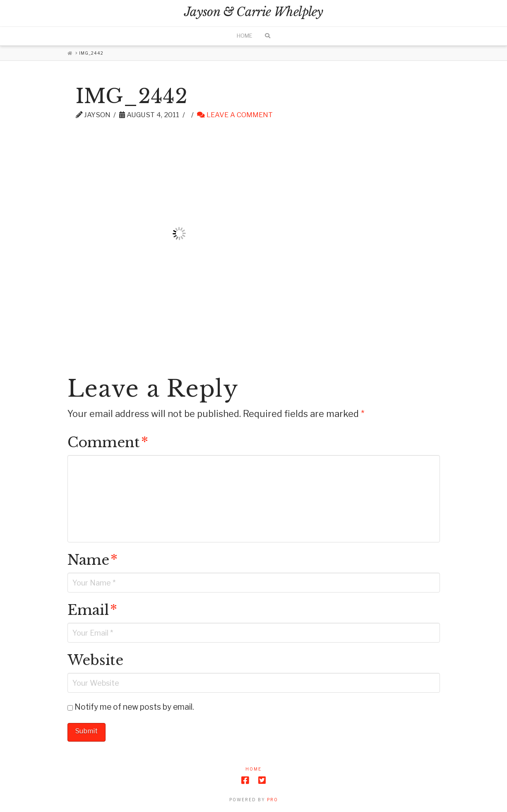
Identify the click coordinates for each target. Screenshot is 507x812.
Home (253, 769)
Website (95, 660)
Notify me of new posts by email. (134, 707)
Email (92, 610)
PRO (273, 800)
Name (93, 560)
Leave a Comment (235, 115)
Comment (108, 442)
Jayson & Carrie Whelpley (253, 12)
